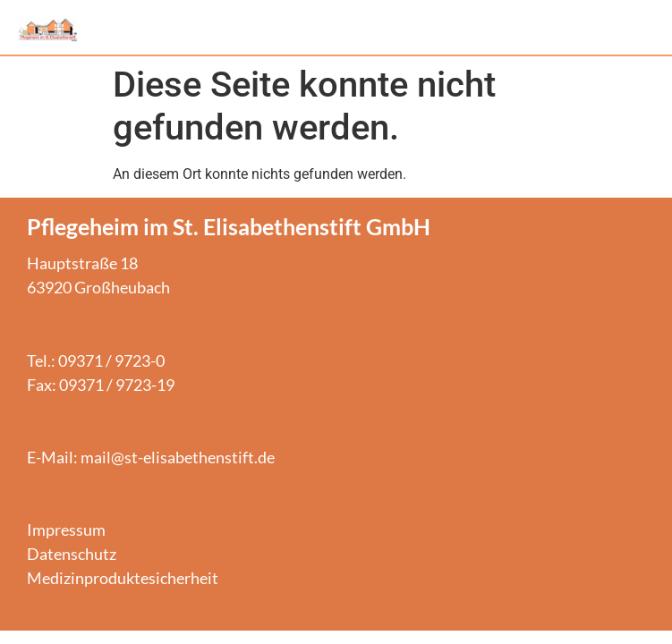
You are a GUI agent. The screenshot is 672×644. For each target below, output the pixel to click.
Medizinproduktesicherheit (123, 578)
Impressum (66, 530)
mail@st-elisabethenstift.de (178, 457)
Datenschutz (72, 554)
